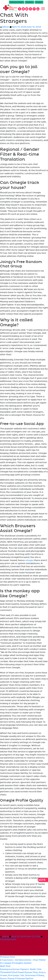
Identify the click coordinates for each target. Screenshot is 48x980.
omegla (29, 560)
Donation (30, 2)
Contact (39, 2)
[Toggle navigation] (43, 9)
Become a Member (17, 2)
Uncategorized (8, 940)
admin (6, 27)
